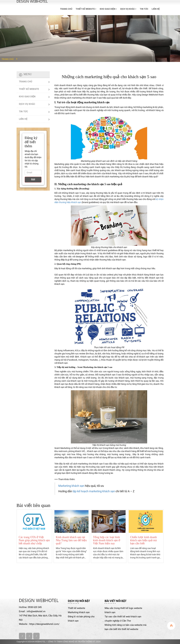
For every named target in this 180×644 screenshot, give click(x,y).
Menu (28, 74)
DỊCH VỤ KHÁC (128, 9)
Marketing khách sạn (71, 486)
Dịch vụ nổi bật (79, 601)
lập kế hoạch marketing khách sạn (94, 491)
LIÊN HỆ (156, 9)
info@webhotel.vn (36, 611)
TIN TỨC (144, 9)
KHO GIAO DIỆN (108, 9)
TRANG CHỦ (66, 9)
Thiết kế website (76, 608)
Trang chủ (8, 59)
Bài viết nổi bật (116, 601)
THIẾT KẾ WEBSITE (86, 9)
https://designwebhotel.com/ (44, 624)
